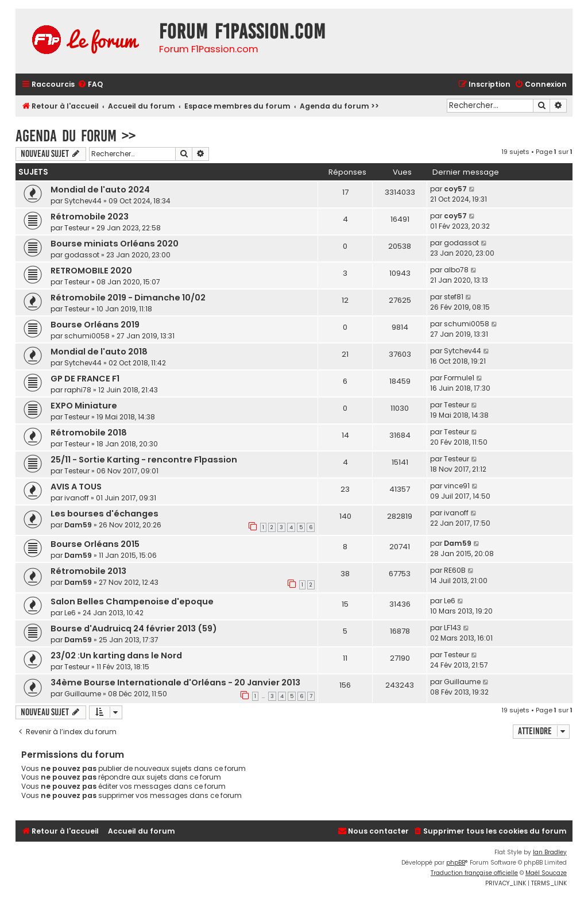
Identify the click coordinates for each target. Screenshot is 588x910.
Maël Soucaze (546, 873)
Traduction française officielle (474, 873)
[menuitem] (90, 85)
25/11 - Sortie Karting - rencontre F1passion (144, 460)
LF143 (452, 628)
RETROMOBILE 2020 (91, 271)
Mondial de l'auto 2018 (99, 352)
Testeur (77, 228)
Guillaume (83, 694)
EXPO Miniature (84, 406)
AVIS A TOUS (76, 487)
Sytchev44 (83, 201)
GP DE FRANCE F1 (85, 379)
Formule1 (459, 378)
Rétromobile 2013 (88, 571)
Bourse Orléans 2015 (95, 544)
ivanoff (77, 498)
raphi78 (78, 390)
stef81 (454, 297)
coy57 (455, 189)
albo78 (456, 270)
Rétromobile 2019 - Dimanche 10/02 (128, 298)
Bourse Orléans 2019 (95, 325)
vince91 (457, 486)
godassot (82, 255)
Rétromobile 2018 (89, 433)
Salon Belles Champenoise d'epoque (132, 601)
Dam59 (78, 525)
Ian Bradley (550, 852)
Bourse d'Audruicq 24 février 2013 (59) (134, 628)
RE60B (455, 570)
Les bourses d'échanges (105, 514)
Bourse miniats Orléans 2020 (115, 244)
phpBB (456, 863)
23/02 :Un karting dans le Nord (116, 655)
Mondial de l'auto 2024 (100, 190)
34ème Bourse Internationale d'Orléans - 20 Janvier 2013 (175, 682)
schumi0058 (87, 336)
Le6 (70, 613)
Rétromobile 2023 (90, 217)
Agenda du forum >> (76, 136)
